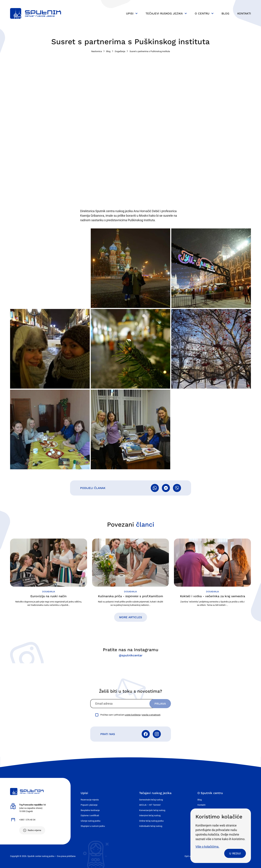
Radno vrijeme (34, 830)
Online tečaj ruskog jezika (151, 821)
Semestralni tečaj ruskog (151, 800)
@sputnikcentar (131, 655)
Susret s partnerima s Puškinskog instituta (150, 51)
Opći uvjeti (189, 856)
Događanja (120, 51)
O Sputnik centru (210, 793)
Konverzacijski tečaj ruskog (152, 810)
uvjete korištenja (133, 715)
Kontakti (244, 13)
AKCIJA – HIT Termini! (150, 805)
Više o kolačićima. (207, 847)
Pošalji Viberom (177, 488)
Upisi (130, 13)
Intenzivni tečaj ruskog (150, 815)
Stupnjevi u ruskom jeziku (93, 826)
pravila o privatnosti (151, 715)
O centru (202, 13)
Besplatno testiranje (90, 810)
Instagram (157, 734)
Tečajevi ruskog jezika (164, 13)
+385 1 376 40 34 (27, 820)
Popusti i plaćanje (89, 805)
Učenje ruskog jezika (91, 821)
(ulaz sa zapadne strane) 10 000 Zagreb (32, 808)
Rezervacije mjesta (90, 800)
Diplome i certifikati (90, 815)
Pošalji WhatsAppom (155, 488)
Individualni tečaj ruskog (151, 826)
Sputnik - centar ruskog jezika (36, 13)
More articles (131, 617)
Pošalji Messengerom (166, 488)
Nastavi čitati (49, 573)
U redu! (235, 853)
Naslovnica (97, 51)
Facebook (146, 734)
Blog (225, 13)
